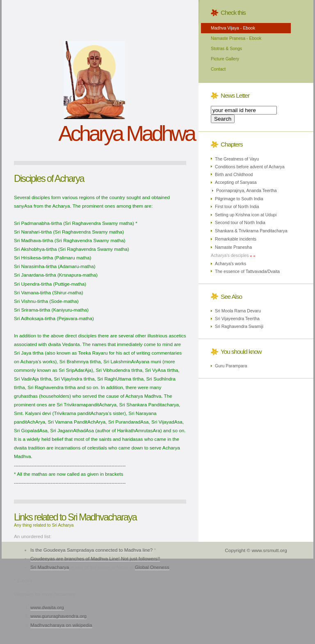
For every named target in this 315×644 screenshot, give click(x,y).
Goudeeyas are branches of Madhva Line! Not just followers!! (95, 558)
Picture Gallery (225, 59)
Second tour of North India (240, 222)
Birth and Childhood (234, 174)
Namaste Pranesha (233, 247)
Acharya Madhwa (126, 133)
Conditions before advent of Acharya (250, 167)
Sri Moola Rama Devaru (238, 311)
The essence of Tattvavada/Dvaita (247, 271)
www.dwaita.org (47, 607)
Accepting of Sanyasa (236, 182)
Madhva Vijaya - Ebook (233, 28)
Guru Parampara (231, 366)
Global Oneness (152, 567)
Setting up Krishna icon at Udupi (246, 215)
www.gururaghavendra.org (58, 616)
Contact (218, 69)
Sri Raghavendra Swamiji (239, 326)
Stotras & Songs (226, 48)
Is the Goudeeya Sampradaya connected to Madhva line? (91, 550)
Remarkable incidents (236, 239)
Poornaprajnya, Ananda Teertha (247, 190)
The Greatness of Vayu (237, 159)
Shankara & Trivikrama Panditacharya (251, 231)
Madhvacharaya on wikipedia (61, 625)
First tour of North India (237, 206)
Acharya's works (231, 264)
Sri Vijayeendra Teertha (237, 319)
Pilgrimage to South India (239, 199)
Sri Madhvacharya (50, 567)
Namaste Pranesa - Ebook (236, 38)
